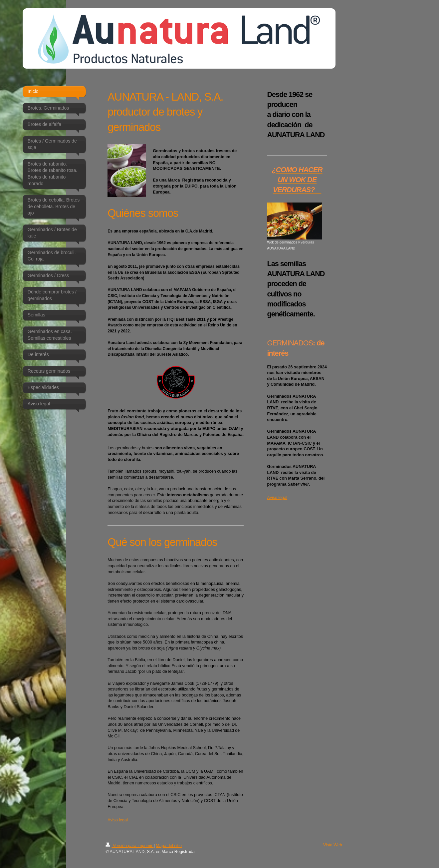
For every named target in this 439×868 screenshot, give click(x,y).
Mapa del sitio (169, 846)
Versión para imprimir (129, 846)
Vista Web (333, 845)
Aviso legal (118, 820)
